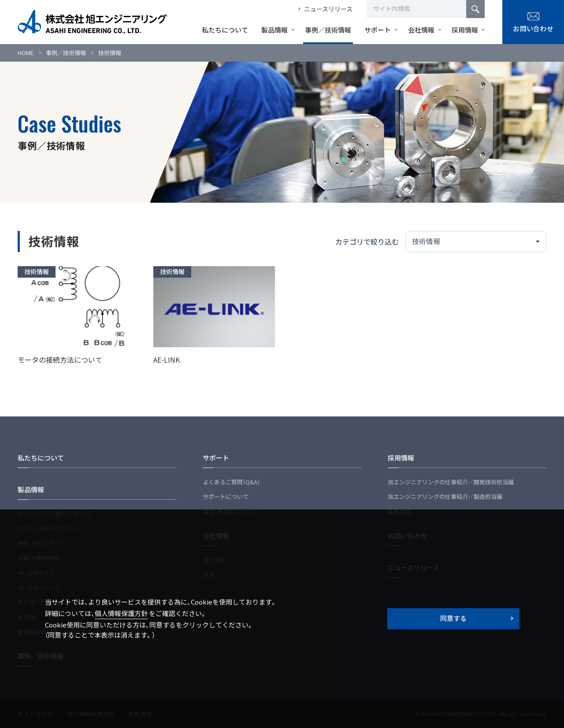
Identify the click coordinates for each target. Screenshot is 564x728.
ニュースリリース (328, 9)
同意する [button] (453, 618)
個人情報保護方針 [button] (121, 613)
